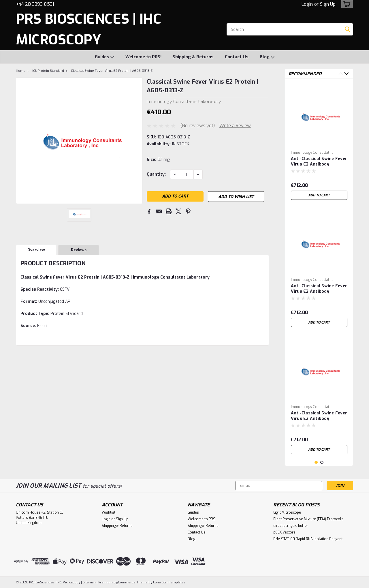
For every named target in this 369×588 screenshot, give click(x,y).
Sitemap (89, 582)
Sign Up (328, 4)
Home (21, 71)
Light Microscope (287, 512)
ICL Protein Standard (48, 71)
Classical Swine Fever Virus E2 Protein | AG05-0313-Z (112, 71)
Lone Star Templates (169, 582)
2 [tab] (322, 462)
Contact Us (237, 57)
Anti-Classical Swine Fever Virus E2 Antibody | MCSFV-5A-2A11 (319, 289)
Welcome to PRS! (143, 57)
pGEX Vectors (284, 532)
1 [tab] (316, 462)
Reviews (79, 250)
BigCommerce (125, 582)
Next (346, 74)
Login (307, 4)
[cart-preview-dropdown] (346, 4)
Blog (267, 57)
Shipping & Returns (193, 57)
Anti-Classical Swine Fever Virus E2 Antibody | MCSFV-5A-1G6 (319, 416)
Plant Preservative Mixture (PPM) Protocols (308, 519)
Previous (341, 74)
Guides (105, 57)
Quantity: (156, 174)
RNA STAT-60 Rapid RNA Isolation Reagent (308, 539)
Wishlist (109, 512)
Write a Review (235, 126)
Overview (36, 250)
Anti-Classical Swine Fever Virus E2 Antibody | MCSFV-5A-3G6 (319, 162)
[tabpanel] (319, 143)
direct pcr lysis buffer (291, 526)
